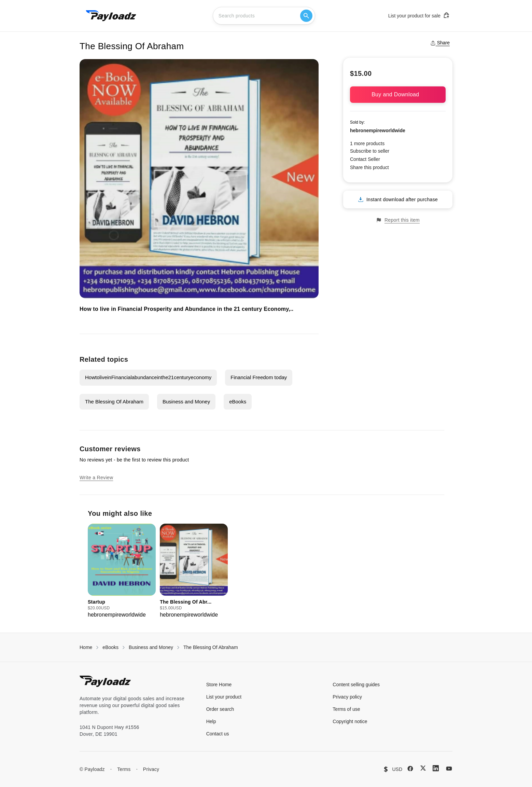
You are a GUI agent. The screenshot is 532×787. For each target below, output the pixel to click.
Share (440, 43)
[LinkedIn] (436, 768)
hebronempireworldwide (378, 130)
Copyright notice (350, 721)
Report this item (398, 220)
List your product (224, 697)
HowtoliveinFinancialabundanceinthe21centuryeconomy (148, 377)
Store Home (219, 685)
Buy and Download (398, 94)
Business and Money (186, 402)
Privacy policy (347, 697)
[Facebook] (410, 769)
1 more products (367, 143)
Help (211, 721)
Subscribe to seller (370, 151)
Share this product (369, 167)
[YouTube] (449, 769)
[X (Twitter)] (423, 768)
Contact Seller (365, 159)
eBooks (238, 402)
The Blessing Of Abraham (114, 402)
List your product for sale (419, 15)
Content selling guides (356, 685)
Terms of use (346, 709)
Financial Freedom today (259, 377)
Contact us (218, 734)
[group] (122, 571)
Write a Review (96, 478)
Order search (220, 709)
